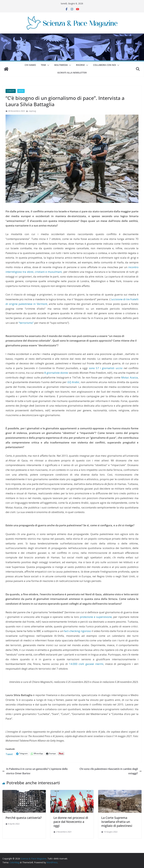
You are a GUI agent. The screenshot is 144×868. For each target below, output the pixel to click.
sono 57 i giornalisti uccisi (106, 368)
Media (21, 91)
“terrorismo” (26, 323)
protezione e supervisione (96, 617)
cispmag (32, 111)
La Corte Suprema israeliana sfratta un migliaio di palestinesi (117, 822)
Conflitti (11, 91)
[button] (48, 65)
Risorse (80, 65)
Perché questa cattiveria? (24, 818)
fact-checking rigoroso (77, 631)
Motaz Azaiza (130, 377)
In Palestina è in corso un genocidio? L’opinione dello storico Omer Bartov (35, 771)
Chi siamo (30, 65)
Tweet (9, 754)
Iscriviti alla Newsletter (72, 73)
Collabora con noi (105, 65)
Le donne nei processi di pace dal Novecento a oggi (71, 822)
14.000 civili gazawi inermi (86, 664)
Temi (43, 65)
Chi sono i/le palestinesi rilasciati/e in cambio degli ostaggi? (111, 771)
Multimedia (61, 65)
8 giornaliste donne (56, 373)
